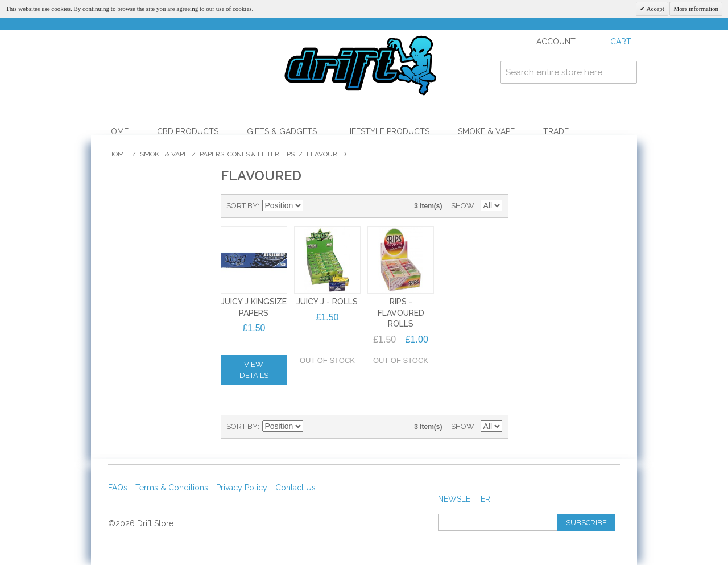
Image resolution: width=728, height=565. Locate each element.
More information (696, 9)
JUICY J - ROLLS (327, 302)
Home (117, 131)
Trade (556, 131)
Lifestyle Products (387, 131)
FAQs (118, 488)
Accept (654, 9)
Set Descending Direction (313, 206)
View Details (254, 370)
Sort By (242, 206)
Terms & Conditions (172, 488)
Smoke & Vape (486, 131)
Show (463, 206)
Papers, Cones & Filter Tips (247, 154)
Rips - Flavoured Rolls (401, 313)
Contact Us (295, 488)
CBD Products (188, 131)
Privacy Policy (242, 488)
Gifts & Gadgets (282, 131)
